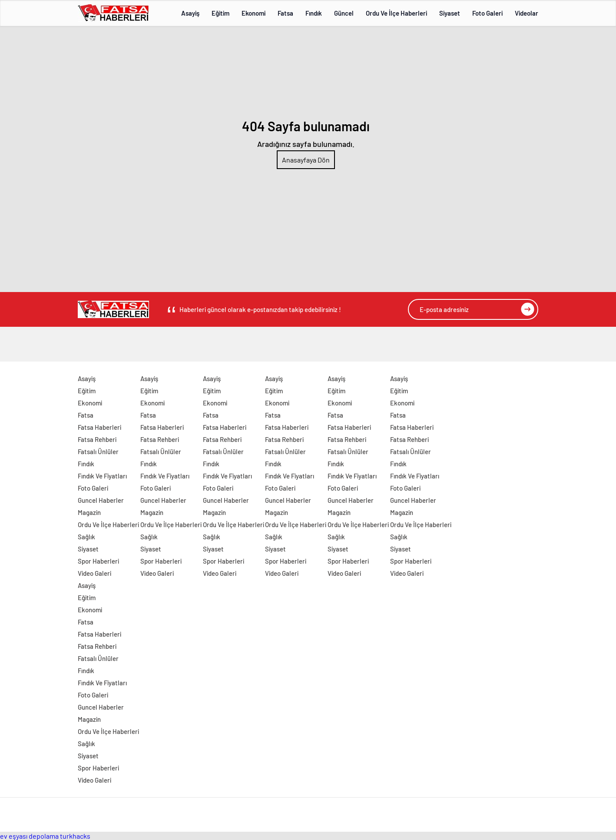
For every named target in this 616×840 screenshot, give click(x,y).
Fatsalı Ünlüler (98, 452)
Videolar (527, 13)
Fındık (314, 13)
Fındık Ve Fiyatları (102, 476)
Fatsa (285, 13)
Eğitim (220, 13)
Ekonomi (253, 13)
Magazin (89, 512)
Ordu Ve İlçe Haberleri (396, 13)
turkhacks (75, 836)
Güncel (344, 13)
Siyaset (450, 13)
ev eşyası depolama (29, 836)
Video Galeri (94, 573)
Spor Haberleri (98, 561)
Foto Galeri (487, 13)
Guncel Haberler (101, 500)
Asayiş (190, 13)
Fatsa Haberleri (99, 427)
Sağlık (86, 537)
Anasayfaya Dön (306, 160)
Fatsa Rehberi (97, 439)
